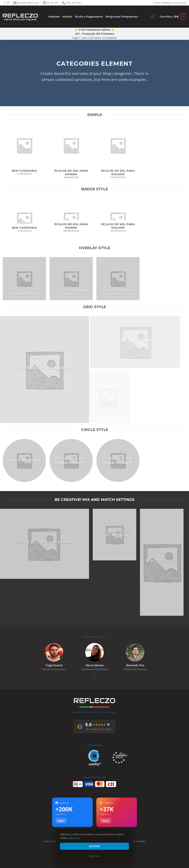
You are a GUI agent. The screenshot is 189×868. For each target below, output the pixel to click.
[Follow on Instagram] (8, 3)
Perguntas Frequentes (123, 17)
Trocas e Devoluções (55, 841)
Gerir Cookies (138, 841)
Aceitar (94, 846)
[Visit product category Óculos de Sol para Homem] (71, 153)
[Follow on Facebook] (5, 3)
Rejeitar (94, 856)
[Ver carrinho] (173, 17)
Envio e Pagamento (89, 17)
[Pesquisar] (153, 17)
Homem (54, 17)
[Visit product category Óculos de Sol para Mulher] (118, 153)
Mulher (67, 17)
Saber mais (74, 838)
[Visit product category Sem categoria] (24, 151)
